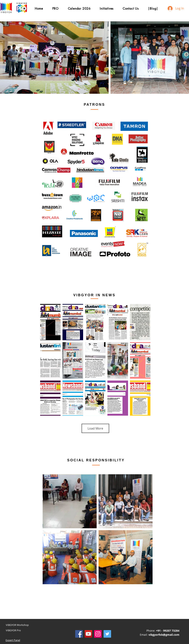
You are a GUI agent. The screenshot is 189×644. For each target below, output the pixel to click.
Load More (95, 428)
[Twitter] (107, 634)
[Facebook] (79, 634)
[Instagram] (98, 634)
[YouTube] (88, 634)
